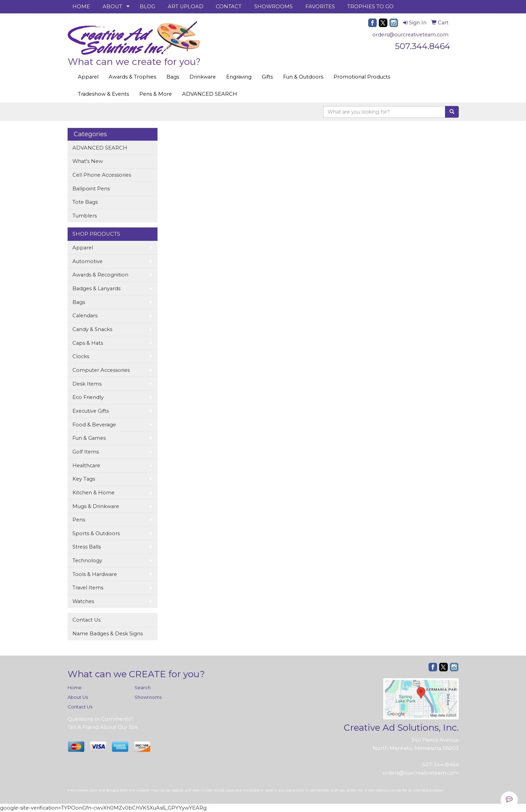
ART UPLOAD (186, 7)
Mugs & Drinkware (96, 506)
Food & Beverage (94, 425)
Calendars (85, 316)
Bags (173, 77)
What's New (88, 161)
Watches (83, 601)
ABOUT (112, 7)
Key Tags (84, 479)
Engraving (239, 77)
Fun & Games (89, 438)
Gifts (267, 77)
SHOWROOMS (273, 7)
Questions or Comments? (100, 719)
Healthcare (86, 466)
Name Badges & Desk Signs (108, 634)
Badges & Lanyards (96, 289)
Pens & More (156, 94)
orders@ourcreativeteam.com (410, 35)
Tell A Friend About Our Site (103, 727)
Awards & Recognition (100, 275)
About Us (78, 697)
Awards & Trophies (132, 77)
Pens (79, 520)
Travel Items (88, 588)
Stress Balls (87, 547)
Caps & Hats (88, 343)
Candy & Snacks (92, 329)
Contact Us (86, 620)
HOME (81, 7)
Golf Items (86, 452)
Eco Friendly (88, 397)
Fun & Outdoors (303, 77)
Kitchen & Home (93, 493)
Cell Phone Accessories (102, 175)
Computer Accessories (101, 370)
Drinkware (203, 77)
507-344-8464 (440, 765)
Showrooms (148, 697)
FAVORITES (320, 7)
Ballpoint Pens (91, 189)
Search (143, 687)
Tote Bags (85, 202)
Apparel (88, 77)
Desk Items (87, 384)
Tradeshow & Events (103, 94)
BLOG (147, 7)
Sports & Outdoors (96, 533)
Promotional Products (362, 77)
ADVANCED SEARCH (210, 94)
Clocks (81, 356)
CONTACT (229, 7)
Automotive (87, 261)
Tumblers (85, 216)
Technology (87, 561)
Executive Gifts (91, 411)
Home (75, 687)
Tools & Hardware (95, 574)
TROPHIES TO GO (370, 7)
